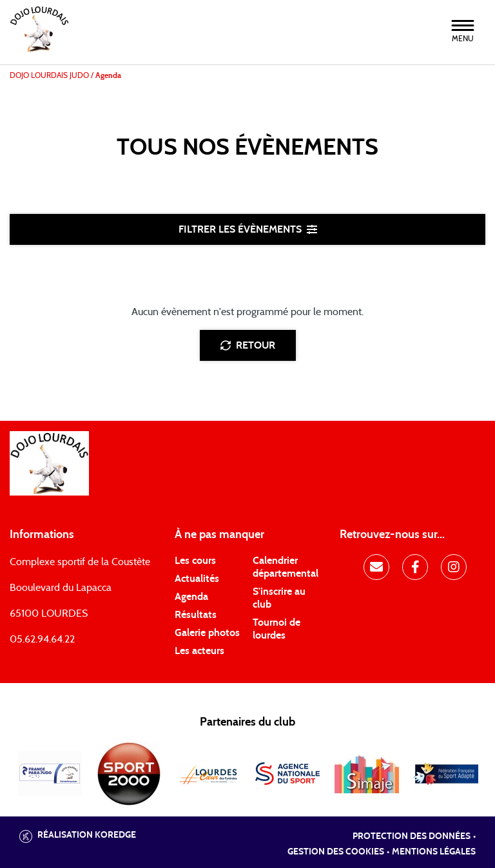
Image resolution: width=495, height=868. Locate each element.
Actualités (197, 579)
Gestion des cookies (336, 852)
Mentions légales (434, 852)
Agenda (191, 597)
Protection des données (412, 836)
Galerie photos (207, 633)
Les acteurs (199, 651)
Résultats (196, 615)
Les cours (195, 561)
